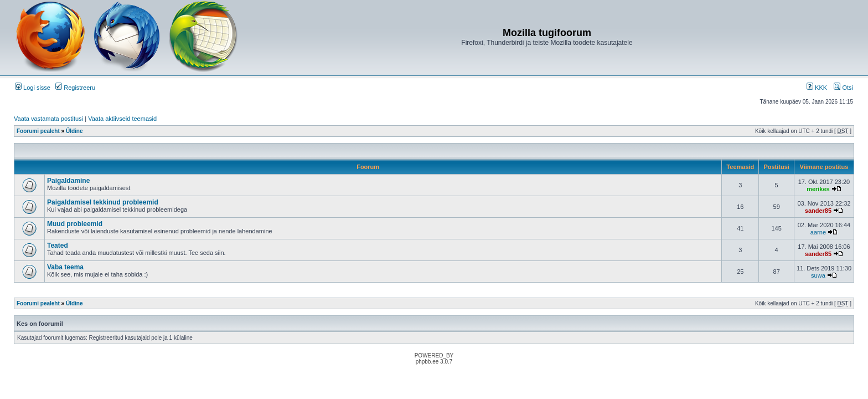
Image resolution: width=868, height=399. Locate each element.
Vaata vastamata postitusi (48, 119)
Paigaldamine (68, 181)
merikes (818, 189)
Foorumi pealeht (38, 131)
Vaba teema (65, 267)
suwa (818, 275)
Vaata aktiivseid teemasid (122, 119)
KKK (817, 88)
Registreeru (75, 88)
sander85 (818, 211)
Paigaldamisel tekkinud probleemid (103, 202)
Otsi (843, 88)
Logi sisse (33, 88)
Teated (58, 245)
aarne (818, 232)
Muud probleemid (75, 224)
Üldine (74, 131)
